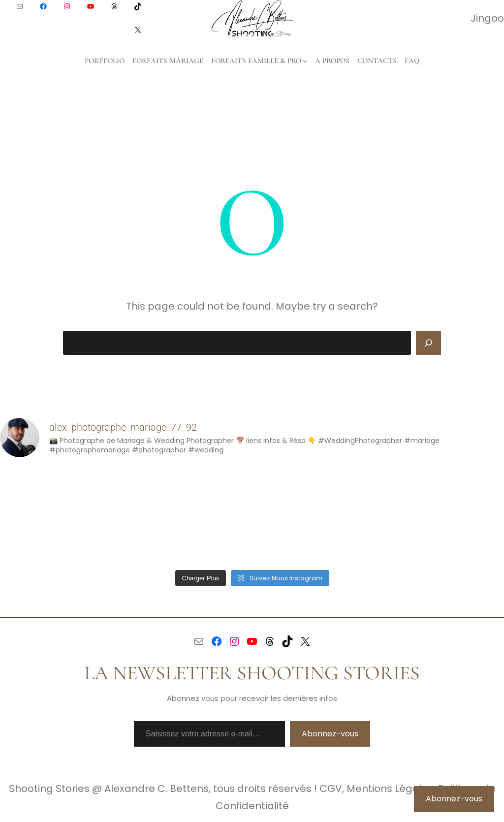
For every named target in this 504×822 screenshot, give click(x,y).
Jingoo (487, 18)
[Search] (428, 343)
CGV (331, 789)
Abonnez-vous (330, 734)
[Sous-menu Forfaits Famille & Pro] (305, 61)
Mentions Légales (390, 789)
